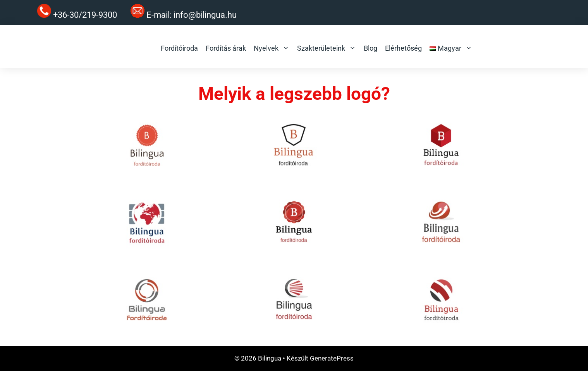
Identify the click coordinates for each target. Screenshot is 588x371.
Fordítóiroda (179, 48)
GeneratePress (332, 358)
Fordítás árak (226, 48)
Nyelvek (272, 48)
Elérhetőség (403, 48)
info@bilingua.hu (205, 15)
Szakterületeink (327, 48)
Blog (371, 48)
